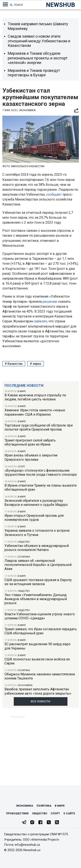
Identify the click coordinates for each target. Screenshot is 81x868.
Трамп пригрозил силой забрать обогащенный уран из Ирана (30, 442)
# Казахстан (14, 364)
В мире (22, 391)
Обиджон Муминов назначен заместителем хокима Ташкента (40, 676)
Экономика (25, 685)
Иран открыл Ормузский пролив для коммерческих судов (34, 518)
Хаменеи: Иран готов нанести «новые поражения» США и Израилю (35, 412)
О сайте (69, 813)
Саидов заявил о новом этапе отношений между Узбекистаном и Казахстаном (39, 41)
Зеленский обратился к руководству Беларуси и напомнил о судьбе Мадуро (36, 503)
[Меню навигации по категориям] (5, 4)
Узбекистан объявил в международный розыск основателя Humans (37, 548)
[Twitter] (49, 823)
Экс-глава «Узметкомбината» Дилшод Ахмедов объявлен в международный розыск (36, 599)
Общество (24, 542)
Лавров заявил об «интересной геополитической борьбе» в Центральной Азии (38, 565)
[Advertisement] (40, 749)
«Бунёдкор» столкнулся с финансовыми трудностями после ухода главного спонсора (40, 472)
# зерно (36, 364)
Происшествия (17, 813)
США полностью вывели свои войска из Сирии (37, 661)
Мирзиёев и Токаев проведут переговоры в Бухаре (34, 73)
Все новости (40, 701)
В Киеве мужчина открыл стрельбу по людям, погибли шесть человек (35, 397)
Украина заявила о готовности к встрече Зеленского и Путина (37, 533)
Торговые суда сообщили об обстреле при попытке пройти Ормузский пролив (39, 427)
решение (50, 302)
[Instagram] (32, 823)
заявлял (41, 321)
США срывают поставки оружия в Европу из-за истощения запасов (38, 582)
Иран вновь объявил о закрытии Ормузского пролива (31, 457)
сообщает (54, 194)
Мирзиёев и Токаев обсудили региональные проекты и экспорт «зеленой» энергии (38, 58)
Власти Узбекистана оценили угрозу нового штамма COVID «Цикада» (40, 616)
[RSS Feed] (57, 823)
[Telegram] (24, 823)
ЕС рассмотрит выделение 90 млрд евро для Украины (37, 646)
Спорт (21, 467)
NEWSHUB (60, 5)
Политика (24, 557)
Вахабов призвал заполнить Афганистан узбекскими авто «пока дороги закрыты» (38, 691)
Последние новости (24, 386)
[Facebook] (40, 823)
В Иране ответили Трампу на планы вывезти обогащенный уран (40, 487)
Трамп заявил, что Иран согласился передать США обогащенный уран (41, 631)
